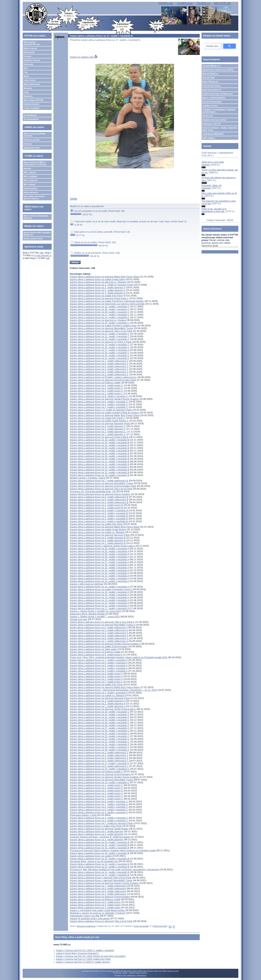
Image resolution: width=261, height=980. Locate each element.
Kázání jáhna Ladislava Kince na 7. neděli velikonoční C (99, 361)
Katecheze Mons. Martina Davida (87, 614)
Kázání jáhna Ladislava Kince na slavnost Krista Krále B (99, 437)
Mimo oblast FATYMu (33, 100)
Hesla (26, 76)
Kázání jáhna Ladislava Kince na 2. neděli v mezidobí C (99, 404)
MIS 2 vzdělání (30, 176)
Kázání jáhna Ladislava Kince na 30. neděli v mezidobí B (99, 448)
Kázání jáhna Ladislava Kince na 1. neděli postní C (96, 394)
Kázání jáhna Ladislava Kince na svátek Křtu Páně (96, 296)
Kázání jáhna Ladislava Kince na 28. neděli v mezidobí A (99, 559)
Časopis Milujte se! (211, 66)
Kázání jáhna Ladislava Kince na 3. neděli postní (95, 908)
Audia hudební (30, 188)
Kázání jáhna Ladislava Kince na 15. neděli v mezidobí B (99, 472)
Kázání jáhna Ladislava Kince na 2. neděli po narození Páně (101, 285)
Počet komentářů (141, 926)
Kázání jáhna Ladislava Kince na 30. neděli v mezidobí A (99, 554)
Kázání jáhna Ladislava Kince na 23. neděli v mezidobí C (100, 317)
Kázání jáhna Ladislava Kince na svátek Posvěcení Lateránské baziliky (107, 301)
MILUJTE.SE (222, 3)
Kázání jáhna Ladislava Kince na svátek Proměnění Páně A (101, 589)
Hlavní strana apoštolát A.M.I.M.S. (34, 135)
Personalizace (30, 115)
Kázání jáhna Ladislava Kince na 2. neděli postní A (96, 679)
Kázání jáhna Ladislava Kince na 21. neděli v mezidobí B (99, 867)
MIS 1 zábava (30, 172)
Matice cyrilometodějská (214, 98)
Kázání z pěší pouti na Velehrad (86, 584)
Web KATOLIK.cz (210, 74)
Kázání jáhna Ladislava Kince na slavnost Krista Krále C (99, 298)
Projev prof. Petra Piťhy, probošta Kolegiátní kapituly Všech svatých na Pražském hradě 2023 (118, 657)
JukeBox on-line (210, 106)
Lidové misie (29, 80)
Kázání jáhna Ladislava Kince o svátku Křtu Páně (96, 826)
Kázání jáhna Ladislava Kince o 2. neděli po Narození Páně (101, 410)
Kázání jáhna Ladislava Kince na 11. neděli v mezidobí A (99, 606)
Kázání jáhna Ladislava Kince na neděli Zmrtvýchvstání (99, 646)
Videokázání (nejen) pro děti (84, 916)
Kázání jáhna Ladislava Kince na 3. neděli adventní (97, 834)
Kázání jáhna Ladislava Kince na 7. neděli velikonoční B (99, 481)
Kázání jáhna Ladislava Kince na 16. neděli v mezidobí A (99, 592)
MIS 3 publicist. (31, 180)
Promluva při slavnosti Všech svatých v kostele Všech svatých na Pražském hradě (113, 850)
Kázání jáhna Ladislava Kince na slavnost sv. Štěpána (98, 282)
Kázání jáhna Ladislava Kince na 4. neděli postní (95, 905)
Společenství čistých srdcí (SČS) (218, 70)
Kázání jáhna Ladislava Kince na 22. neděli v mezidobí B (99, 864)
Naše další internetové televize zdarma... (34, 197)
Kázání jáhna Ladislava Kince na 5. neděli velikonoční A (99, 636)
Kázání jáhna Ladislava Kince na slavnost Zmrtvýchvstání (100, 774)
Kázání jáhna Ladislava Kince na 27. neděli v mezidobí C (100, 315)
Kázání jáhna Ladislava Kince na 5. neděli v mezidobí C (99, 810)
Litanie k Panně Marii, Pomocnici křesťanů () (78, 953)
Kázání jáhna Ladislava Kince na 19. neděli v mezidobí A (99, 587)
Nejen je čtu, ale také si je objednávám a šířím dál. (214, 210)
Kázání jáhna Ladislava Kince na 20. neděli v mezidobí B (99, 453)
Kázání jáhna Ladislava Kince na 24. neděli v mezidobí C (100, 734)
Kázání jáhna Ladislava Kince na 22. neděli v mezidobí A (99, 578)
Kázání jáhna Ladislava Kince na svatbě (91, 856)
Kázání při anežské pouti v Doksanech (90, 918)
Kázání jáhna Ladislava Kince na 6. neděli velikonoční (98, 889)
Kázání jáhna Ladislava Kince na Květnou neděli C (96, 772)
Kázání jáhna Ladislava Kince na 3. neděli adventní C (98, 429)
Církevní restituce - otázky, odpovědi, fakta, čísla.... (220, 129)
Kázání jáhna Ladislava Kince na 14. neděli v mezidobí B (99, 470)
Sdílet (73, 199)
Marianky (28, 88)
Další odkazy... (209, 138)
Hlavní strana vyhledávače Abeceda (36, 217)
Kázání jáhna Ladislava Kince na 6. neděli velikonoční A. (100, 638)
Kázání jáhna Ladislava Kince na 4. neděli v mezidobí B (99, 516)
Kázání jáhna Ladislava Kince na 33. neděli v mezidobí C (100, 307)
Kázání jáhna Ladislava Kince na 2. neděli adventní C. (98, 432)
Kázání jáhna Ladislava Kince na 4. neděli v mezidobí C (99, 812)
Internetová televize (212, 86)
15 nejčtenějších (31, 119)
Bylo (26, 68)
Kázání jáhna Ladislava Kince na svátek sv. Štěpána (97, 532)
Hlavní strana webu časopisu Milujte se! (37, 234)
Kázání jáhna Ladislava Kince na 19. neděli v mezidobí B (99, 456)
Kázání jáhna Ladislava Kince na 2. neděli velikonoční (98, 894)
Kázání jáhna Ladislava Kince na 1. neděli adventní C (98, 434)
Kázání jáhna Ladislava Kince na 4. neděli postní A (96, 674)
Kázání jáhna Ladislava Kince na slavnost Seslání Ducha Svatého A (105, 644)
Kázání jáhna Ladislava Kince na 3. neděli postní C (96, 793)
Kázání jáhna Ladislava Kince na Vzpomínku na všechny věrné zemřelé (107, 304)
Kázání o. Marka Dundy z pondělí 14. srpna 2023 (95, 611)
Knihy (26, 92)
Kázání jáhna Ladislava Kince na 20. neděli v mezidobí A (99, 573)
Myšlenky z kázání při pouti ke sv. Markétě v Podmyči (98, 913)
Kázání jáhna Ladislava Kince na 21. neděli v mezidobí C (100, 336)
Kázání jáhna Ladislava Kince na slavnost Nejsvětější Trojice (101, 328)
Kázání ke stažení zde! (83, 57)
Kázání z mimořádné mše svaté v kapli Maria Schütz (97, 910)
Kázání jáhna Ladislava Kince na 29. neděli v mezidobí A (99, 557)
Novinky (27, 168)
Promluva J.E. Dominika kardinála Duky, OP (93, 491)
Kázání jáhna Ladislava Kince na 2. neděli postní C (96, 391)
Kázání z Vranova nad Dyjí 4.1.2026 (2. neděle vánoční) (83, 962)
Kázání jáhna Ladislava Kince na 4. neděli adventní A (98, 701)
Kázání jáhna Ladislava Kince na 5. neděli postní (95, 902)
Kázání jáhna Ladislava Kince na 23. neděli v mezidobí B (99, 859)
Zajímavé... (28, 96)
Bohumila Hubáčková (86, 926)
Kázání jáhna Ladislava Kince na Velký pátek (93, 649)
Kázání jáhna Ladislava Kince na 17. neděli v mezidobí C (100, 763)
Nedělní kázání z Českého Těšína (87, 478)
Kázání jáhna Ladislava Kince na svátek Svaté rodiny (98, 279)
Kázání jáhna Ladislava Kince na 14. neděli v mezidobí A (99, 598)
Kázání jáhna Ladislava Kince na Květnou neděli (95, 383)
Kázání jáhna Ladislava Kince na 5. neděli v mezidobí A (99, 666)
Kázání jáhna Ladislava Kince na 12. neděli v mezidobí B (99, 464)
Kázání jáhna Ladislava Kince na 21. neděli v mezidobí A (99, 576)
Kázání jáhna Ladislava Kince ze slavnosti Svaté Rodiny (99, 829)
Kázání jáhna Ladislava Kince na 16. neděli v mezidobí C (100, 353)
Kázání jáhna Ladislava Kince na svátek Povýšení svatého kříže (103, 326)
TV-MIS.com (185, 3)
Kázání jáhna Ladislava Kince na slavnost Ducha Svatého (100, 494)
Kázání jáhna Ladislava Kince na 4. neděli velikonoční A (99, 633)
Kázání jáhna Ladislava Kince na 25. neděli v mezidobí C (100, 323)
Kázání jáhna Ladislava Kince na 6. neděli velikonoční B (99, 497)
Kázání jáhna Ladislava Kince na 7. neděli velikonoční (98, 886)
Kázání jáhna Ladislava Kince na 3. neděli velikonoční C (99, 372)
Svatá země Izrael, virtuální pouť (218, 94)
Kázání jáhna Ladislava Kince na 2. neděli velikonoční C (99, 375)
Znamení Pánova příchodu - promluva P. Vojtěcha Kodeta (100, 837)
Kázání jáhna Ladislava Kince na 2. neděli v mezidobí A (99, 693)
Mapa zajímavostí (32, 84)
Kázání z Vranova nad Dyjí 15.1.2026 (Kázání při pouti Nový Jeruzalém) (91, 956)
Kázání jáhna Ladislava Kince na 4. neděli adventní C (98, 426)
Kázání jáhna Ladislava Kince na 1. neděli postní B (96, 508)
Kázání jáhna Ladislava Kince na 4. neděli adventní (97, 831)
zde (42, 253)
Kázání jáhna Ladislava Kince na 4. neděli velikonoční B (99, 502)
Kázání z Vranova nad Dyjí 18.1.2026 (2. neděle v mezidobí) (85, 950)
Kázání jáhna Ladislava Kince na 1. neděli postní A (96, 682)
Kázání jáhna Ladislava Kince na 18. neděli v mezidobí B (99, 459)
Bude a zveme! (30, 48)
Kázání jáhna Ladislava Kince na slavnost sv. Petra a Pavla (101, 342)
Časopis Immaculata (212, 102)
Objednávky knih (31, 148)
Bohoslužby (29, 52)
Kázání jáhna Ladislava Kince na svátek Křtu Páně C (97, 418)
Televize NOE (209, 78)
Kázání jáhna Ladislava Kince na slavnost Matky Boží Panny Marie (105, 277)
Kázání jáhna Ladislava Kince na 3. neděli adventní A (98, 287)
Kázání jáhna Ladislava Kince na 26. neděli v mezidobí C (100, 731)
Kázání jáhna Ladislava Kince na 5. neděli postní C (96, 385)
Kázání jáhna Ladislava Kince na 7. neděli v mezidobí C (99, 804)
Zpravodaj (28, 64)
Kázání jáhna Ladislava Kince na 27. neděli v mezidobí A (99, 562)
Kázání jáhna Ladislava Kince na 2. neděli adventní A (98, 290)
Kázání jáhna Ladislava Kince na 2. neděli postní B (96, 505)
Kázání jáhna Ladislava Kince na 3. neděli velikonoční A (99, 630)
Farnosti (27, 56)
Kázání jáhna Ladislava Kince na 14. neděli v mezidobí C (100, 358)
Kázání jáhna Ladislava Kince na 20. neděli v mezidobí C (100, 339)
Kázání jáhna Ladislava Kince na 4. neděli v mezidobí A (99, 668)
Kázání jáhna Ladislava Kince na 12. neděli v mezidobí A (99, 603)
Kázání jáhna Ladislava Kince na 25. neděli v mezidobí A (99, 568)
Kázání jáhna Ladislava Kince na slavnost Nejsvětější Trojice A (102, 625)
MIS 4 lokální (29, 184)
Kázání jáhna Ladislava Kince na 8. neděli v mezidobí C (99, 396)
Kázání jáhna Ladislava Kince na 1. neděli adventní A (98, 293)
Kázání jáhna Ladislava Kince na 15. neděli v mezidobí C (100, 355)
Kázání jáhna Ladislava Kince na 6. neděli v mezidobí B (99, 510)
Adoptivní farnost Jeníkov (215, 120)
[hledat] (212, 46)
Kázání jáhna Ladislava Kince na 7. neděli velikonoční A (99, 641)
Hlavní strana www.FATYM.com (32, 43)
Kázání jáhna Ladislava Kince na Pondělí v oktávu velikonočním (103, 377)
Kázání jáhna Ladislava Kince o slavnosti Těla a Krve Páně (101, 878)
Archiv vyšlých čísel (33, 239)
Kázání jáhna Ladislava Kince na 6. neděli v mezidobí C (99, 402)
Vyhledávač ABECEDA (213, 134)
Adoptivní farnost (32, 60)
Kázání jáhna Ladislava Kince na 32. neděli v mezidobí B (99, 442)
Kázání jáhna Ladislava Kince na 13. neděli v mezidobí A (99, 467)
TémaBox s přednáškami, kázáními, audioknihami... (219, 111)
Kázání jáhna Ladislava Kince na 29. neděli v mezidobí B (99, 451)
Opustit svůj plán (78, 619)
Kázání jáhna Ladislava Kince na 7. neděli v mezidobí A (99, 660)
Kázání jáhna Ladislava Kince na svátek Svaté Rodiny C (99, 421)
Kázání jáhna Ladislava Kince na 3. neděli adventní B (98, 538)
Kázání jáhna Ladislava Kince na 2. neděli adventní (97, 840)
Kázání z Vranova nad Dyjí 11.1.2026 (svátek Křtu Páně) (83, 959)
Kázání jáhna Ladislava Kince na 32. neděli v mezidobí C (100, 714)
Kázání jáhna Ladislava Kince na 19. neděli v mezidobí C (100, 345)
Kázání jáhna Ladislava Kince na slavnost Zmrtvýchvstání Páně (103, 380)
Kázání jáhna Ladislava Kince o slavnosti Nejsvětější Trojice (101, 880)
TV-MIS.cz (203, 3)
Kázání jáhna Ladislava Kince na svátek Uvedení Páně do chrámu (104, 413)
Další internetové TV (212, 90)
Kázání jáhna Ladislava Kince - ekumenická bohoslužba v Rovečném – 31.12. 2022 (113, 690)
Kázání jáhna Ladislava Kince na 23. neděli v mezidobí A (99, 581)
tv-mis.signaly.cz (43, 255)
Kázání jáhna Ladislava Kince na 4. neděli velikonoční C (99, 369)
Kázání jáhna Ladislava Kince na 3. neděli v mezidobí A (99, 671)
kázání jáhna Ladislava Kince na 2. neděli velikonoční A (99, 627)
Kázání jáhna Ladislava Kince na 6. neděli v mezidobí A (99, 663)
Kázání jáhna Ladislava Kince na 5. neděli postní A (96, 655)
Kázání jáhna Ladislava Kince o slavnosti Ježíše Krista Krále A (102, 546)
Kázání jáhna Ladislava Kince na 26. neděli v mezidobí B (99, 853)
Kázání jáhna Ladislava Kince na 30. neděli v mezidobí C (100, 309)
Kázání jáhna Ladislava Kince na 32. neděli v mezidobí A (99, 551)
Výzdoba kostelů (31, 104)
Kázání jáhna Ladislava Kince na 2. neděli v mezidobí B (99, 521)
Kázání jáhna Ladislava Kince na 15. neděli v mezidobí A (99, 595)
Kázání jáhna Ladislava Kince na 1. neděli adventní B (98, 543)
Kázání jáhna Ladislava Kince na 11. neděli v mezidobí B (99, 462)
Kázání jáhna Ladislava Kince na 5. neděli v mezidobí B (99, 513)
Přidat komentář (160, 926)
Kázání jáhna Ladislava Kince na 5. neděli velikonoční (98, 891)
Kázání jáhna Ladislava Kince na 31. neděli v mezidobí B (99, 445)
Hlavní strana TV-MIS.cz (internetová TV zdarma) (35, 163)
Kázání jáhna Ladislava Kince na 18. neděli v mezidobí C (100, 347)
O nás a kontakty (31, 108)
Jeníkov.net (208, 116)
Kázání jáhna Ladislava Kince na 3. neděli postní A (96, 676)
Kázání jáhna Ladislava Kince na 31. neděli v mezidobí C (100, 717)
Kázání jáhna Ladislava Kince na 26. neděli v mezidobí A (99, 565)
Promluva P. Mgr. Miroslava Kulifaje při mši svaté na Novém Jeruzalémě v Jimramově (114, 869)
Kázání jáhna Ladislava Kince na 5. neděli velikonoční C (99, 366)
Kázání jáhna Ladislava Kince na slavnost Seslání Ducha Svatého (104, 399)
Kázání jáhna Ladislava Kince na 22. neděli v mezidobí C (100, 334)
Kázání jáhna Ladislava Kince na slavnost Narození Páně (100, 423)
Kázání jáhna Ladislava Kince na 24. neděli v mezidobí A (99, 570)
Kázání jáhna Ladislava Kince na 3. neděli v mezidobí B (99, 519)
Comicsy (28, 144)
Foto (26, 72)
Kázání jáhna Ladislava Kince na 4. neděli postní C (96, 388)
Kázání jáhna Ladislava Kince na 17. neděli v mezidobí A (99, 350)
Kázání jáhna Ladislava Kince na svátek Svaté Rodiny (98, 530)
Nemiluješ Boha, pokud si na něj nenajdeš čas (94, 861)
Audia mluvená (30, 192)
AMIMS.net (166, 3)
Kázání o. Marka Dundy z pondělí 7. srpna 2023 (95, 617)
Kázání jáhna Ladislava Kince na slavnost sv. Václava (98, 320)
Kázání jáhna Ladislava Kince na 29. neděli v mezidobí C (100, 312)
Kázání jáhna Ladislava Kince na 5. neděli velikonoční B (99, 500)
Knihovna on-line (31, 140)
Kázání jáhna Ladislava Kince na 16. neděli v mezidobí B (99, 475)
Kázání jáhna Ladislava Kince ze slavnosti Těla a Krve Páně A (102, 622)
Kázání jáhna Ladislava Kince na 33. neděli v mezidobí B (99, 440)
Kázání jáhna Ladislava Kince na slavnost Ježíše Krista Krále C (103, 709)
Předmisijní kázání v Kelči (84, 815)
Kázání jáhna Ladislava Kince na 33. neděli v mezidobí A (99, 549)
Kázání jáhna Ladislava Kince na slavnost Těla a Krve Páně (101, 331)
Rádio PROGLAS (210, 82)
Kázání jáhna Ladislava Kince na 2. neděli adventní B (98, 540)
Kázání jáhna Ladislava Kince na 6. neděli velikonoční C (99, 364)
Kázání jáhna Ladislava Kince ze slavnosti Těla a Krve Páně (101, 921)
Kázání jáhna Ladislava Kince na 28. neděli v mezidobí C (100, 725)
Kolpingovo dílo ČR (212, 124)
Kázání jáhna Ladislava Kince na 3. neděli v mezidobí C (99, 407)
